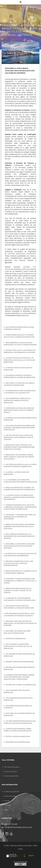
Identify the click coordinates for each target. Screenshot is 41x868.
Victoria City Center (11, 771)
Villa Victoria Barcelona (25, 296)
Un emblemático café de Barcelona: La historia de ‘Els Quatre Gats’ (20, 392)
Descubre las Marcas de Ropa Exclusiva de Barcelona (17, 632)
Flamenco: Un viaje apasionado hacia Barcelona (20, 419)
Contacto (7, 805)
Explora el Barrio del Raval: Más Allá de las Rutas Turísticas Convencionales (18, 563)
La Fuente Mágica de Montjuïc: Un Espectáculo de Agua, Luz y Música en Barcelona (19, 360)
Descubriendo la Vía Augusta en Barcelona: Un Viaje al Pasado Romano (20, 344)
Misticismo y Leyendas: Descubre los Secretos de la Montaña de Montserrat (20, 517)
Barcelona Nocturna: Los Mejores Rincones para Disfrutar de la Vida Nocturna (19, 526)
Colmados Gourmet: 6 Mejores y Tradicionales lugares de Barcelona (20, 376)
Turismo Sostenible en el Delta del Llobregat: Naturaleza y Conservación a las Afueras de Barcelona (20, 507)
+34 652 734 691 (10, 824)
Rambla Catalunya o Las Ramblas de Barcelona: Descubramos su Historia (20, 351)
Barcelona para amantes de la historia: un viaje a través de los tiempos (18, 590)
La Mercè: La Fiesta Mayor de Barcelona (16, 473)
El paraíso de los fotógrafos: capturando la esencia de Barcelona (20, 599)
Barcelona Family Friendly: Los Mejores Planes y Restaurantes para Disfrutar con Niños (19, 447)
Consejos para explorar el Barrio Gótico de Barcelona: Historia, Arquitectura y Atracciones (19, 677)
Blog (6, 810)
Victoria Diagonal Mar (21, 280)
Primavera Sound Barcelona (18, 742)
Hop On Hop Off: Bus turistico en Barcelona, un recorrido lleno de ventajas (19, 437)
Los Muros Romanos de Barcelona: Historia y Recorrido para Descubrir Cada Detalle (19, 428)
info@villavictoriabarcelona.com (17, 827)
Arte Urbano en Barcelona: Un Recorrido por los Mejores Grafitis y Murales (20, 536)
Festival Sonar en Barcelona (18, 736)
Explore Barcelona (10, 796)
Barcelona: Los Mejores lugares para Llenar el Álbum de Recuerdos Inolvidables (19, 457)
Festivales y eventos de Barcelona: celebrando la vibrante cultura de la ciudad (20, 581)
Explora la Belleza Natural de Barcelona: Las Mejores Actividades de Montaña (20, 623)
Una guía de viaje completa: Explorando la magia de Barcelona (19, 607)
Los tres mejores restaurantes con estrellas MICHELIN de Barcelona (20, 722)
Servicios (7, 801)
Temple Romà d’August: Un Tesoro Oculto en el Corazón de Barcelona (19, 336)
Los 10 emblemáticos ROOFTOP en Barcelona (18, 699)
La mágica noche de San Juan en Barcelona (18, 369)
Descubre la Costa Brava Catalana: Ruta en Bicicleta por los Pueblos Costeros (19, 546)
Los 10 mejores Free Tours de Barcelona (17, 691)
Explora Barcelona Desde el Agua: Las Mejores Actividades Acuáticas (19, 615)
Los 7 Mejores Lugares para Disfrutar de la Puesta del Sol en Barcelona (18, 646)
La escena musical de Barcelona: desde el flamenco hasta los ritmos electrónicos (19, 497)
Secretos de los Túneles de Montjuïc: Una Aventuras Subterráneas (20, 555)
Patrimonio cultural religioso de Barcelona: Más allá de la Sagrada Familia (19, 410)
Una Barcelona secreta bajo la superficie (18, 707)
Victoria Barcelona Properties (22, 254)
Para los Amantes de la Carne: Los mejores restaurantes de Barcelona (19, 488)
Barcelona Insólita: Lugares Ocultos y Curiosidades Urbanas (20, 572)
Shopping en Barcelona (15, 639)
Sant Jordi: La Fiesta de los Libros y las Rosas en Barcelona (19, 384)
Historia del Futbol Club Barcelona (21, 685)
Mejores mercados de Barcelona (20, 662)
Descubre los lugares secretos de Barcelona (19, 714)
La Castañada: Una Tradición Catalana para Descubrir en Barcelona (20, 481)
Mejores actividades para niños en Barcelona (19, 668)
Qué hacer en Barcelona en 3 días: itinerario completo (19, 328)
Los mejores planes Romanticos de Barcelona (19, 655)
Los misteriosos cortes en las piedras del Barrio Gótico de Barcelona (17, 400)
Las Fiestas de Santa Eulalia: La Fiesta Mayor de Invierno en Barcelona (20, 465)
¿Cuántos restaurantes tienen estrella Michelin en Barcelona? (18, 730)
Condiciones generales (12, 792)
